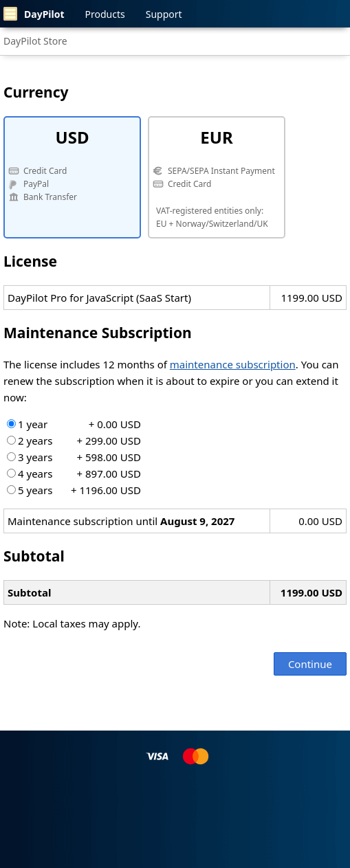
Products (105, 14)
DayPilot (34, 14)
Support (164, 14)
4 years (74, 474)
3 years (74, 457)
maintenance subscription (233, 364)
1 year (74, 424)
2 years (74, 441)
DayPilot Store (35, 41)
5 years (74, 490)
